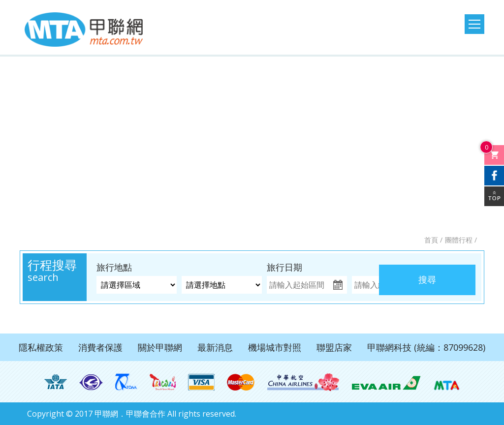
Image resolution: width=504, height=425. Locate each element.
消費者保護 (100, 347)
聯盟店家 (334, 347)
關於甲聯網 (160, 347)
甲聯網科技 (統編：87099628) (426, 347)
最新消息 (215, 347)
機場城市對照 (275, 347)
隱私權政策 (41, 347)
